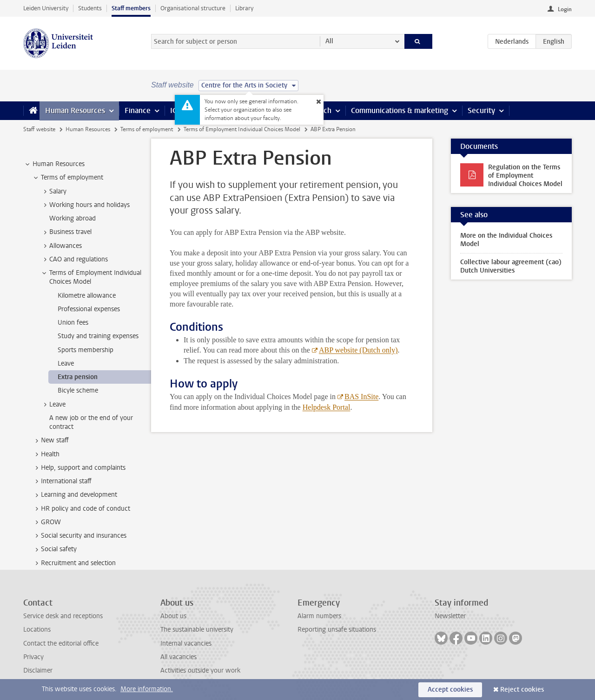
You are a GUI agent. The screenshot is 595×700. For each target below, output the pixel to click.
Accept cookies (450, 690)
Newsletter (450, 616)
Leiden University (46, 8)
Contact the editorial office (61, 643)
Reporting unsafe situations (337, 630)
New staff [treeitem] (50, 440)
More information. (147, 689)
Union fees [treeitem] (73, 323)
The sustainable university (197, 630)
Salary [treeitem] (53, 192)
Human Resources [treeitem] (54, 164)
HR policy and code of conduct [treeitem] (81, 509)
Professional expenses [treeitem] (89, 309)
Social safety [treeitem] (54, 549)
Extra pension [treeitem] (78, 377)
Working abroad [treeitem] (73, 218)
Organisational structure (193, 8)
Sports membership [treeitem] (86, 350)
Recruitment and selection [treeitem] (74, 563)
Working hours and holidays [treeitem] (85, 205)
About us (173, 616)
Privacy (33, 657)
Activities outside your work (200, 670)
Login (565, 9)
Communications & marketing (400, 110)
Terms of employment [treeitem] (68, 178)
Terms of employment (147, 129)
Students (90, 8)
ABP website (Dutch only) (358, 350)
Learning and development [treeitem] (75, 495)
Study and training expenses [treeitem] (98, 336)
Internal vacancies (186, 643)
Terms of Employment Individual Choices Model (242, 129)
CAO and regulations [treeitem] (74, 260)
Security (481, 110)
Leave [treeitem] (66, 363)
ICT (175, 110)
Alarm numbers (319, 616)
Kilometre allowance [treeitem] (87, 296)
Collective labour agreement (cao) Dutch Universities (511, 266)
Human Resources (75, 110)
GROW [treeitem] (46, 522)
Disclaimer (38, 670)
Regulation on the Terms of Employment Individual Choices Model (525, 176)
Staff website (39, 129)
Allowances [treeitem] (61, 246)
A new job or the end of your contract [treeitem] (91, 422)
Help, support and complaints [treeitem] (79, 468)
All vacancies (178, 657)
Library (244, 8)
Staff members (131, 8)
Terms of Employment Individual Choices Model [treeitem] (91, 277)
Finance (138, 110)
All (329, 41)
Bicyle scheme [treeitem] (78, 390)
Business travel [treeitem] (66, 232)
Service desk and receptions (63, 616)
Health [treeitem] (46, 454)
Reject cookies (522, 690)
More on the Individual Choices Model (506, 240)
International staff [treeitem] (62, 481)
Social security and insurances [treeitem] (79, 536)
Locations (37, 630)
